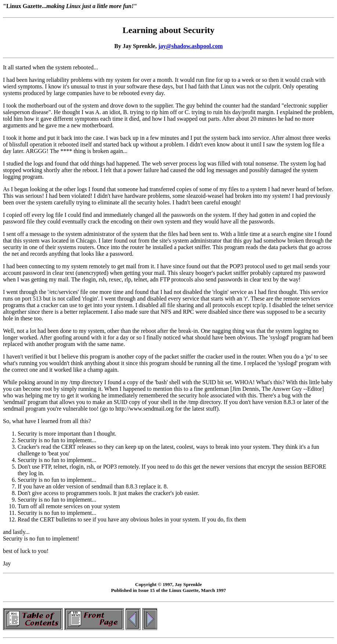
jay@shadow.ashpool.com (191, 46)
